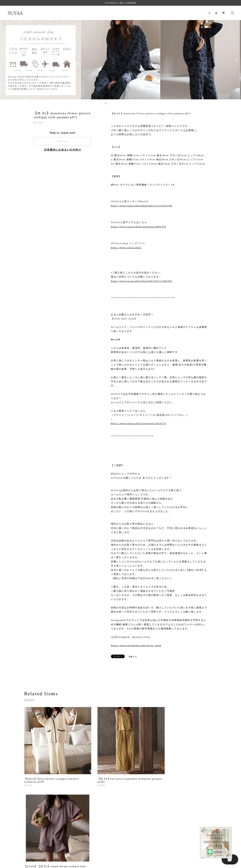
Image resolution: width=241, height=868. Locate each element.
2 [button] (108, 104)
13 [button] (134, 104)
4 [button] (113, 104)
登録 (188, 803)
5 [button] (115, 104)
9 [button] (124, 104)
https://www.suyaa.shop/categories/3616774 (139, 423)
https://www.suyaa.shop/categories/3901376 (139, 227)
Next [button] (236, 60)
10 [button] (127, 104)
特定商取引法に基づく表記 (69, 848)
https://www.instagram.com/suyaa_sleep (136, 645)
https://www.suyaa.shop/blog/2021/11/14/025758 (142, 206)
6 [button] (117, 104)
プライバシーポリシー (42, 848)
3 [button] (110, 104)
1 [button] (106, 104)
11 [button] (129, 104)
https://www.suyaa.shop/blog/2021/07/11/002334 (142, 281)
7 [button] (120, 104)
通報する (133, 657)
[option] (121, 60)
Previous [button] (5, 60)
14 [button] (136, 104)
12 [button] (131, 104)
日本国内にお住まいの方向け (63, 150)
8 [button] (122, 104)
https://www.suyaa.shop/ (126, 248)
